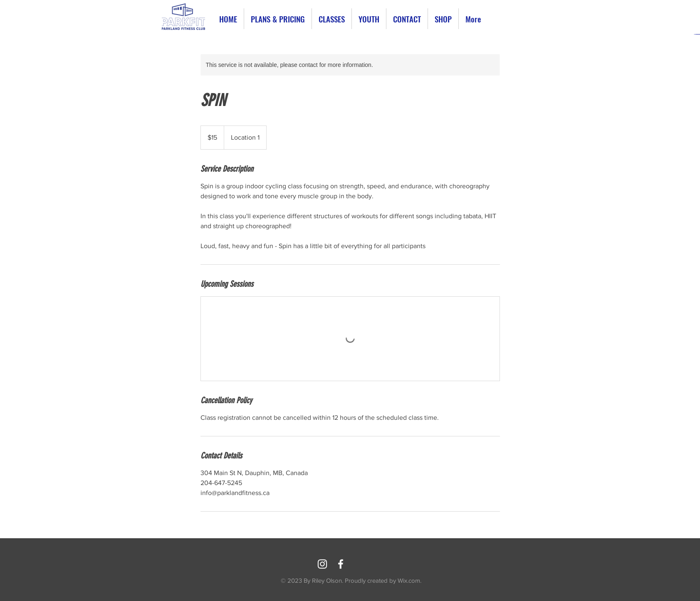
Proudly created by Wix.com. (383, 580)
